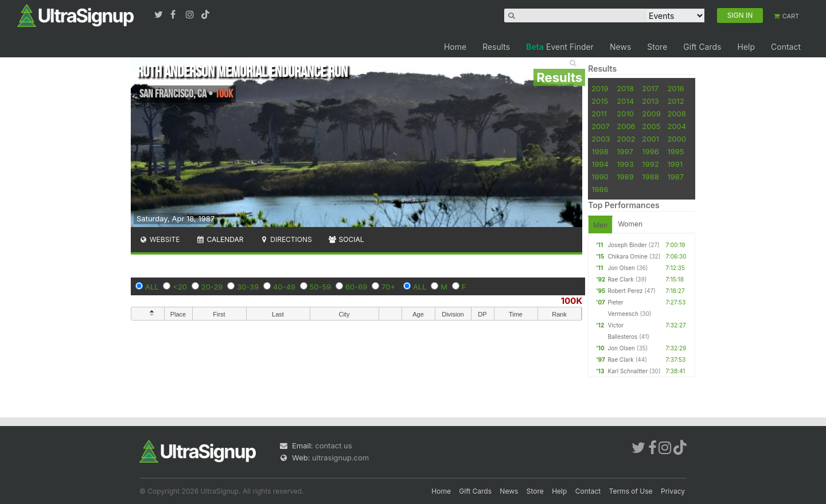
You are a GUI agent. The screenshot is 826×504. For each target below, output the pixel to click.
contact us (333, 446)
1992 (650, 164)
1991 (675, 164)
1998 (600, 151)
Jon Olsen (621, 268)
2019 (600, 88)
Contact (786, 47)
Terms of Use (631, 491)
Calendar (220, 239)
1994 (600, 164)
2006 (626, 126)
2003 (601, 139)
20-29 (212, 287)
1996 (650, 151)
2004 (677, 126)
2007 (600, 126)
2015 (600, 101)
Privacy (673, 491)
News (620, 47)
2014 (625, 101)
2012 (675, 101)
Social (346, 239)
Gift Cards (702, 47)
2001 (650, 139)
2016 (675, 88)
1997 (625, 151)
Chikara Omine (628, 256)
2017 (650, 88)
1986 (600, 189)
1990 (600, 177)
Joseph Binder (627, 245)
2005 (651, 126)
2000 (677, 139)
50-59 (321, 287)
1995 (675, 151)
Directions (285, 239)
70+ (388, 287)
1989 (625, 177)
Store (657, 47)
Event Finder (560, 47)
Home (455, 47)
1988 (650, 177)
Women (630, 224)
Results (496, 47)
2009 (651, 114)
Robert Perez (625, 291)
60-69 (356, 287)
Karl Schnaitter (628, 371)
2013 (650, 101)
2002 (626, 139)
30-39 (248, 287)
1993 (625, 164)
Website (159, 239)
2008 (676, 114)
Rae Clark (620, 279)
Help (746, 47)
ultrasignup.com (340, 458)
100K (572, 301)
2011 (599, 114)
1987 (675, 177)
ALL (152, 287)
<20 (180, 287)
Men (600, 225)
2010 (625, 114)
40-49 (284, 287)
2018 (625, 88)
